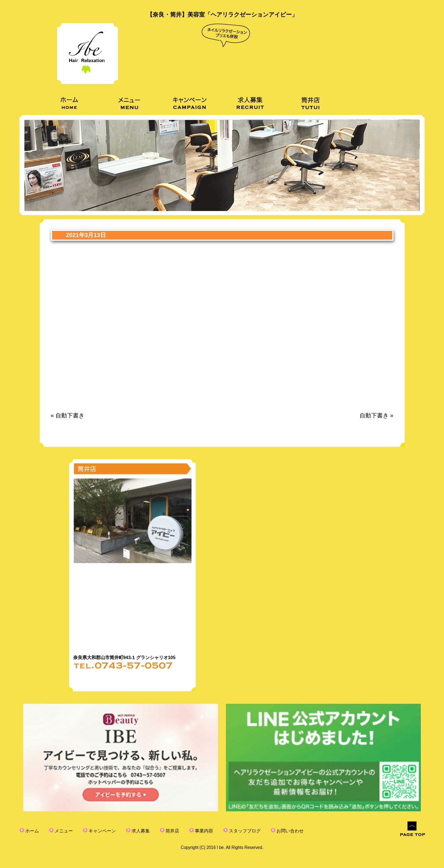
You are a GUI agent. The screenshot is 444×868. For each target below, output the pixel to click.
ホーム (31, 831)
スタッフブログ (244, 831)
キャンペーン (102, 831)
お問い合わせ (289, 831)
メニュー (63, 831)
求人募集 (140, 831)
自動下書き (70, 415)
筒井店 (172, 831)
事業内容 (203, 831)
